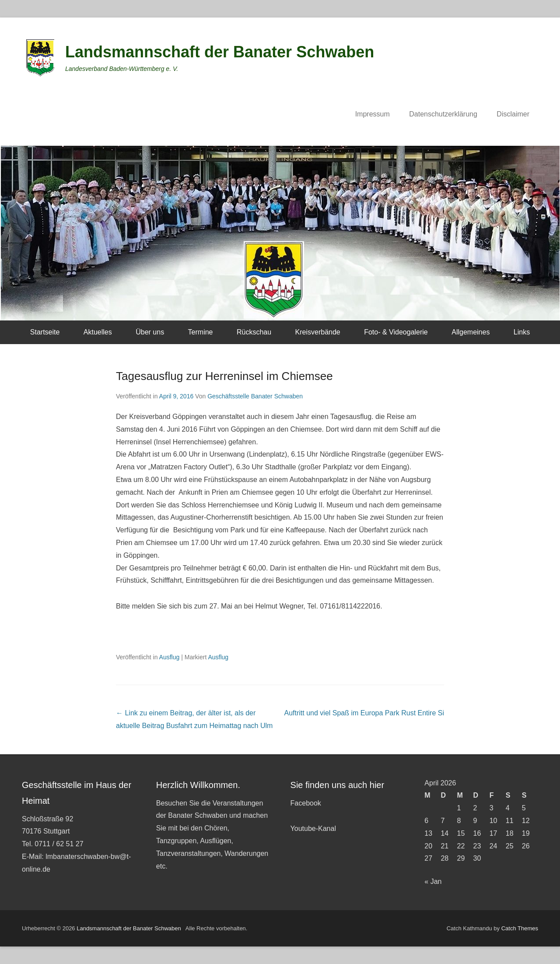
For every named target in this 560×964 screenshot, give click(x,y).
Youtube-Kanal (313, 829)
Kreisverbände (318, 332)
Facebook (306, 803)
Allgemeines (471, 332)
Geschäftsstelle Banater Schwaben (255, 396)
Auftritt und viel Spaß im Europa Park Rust (364, 713)
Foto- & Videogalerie (396, 332)
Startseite (45, 332)
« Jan (433, 881)
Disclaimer (513, 114)
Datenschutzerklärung (443, 114)
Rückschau (254, 332)
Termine (201, 332)
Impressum (373, 114)
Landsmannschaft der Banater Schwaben (220, 52)
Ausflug (170, 657)
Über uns (150, 332)
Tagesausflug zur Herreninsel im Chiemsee (224, 376)
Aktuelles (98, 332)
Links (522, 332)
